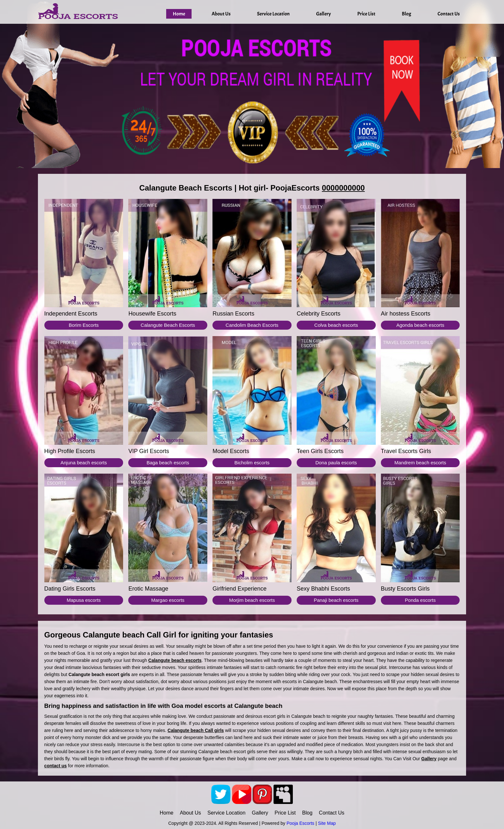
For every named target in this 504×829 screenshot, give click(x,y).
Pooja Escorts (300, 823)
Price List (366, 14)
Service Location (273, 14)
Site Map (327, 823)
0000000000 (343, 188)
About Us (221, 14)
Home (179, 14)
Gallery (323, 14)
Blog (406, 14)
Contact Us (449, 14)
